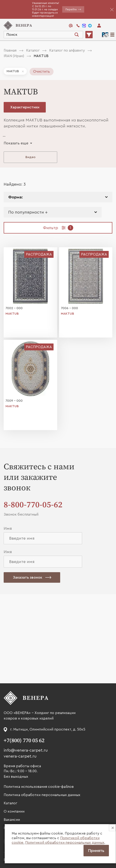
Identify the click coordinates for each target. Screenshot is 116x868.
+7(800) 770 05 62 (24, 741)
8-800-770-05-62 (33, 505)
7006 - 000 (69, 308)
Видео (30, 157)
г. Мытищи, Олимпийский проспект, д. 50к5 (48, 729)
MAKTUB (13, 71)
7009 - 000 (14, 401)
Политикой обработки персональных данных (65, 843)
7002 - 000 (14, 308)
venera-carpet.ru (20, 756)
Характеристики (25, 107)
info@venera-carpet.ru (26, 750)
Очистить (42, 71)
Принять (96, 851)
